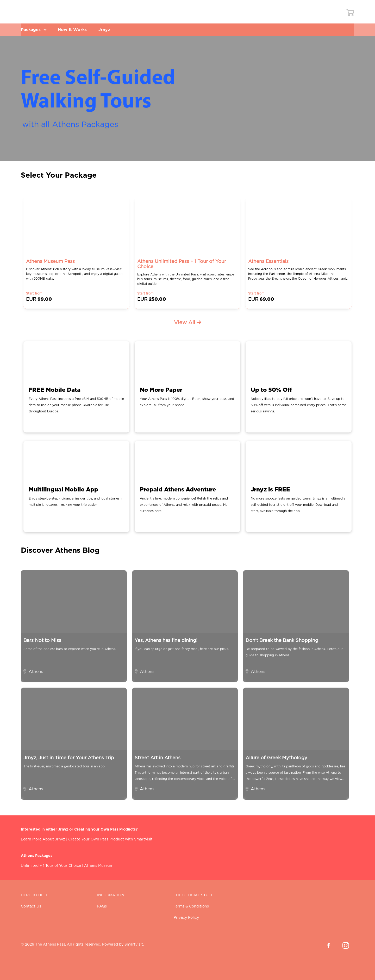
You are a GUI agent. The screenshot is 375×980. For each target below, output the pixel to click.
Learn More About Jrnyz (43, 839)
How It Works (74, 30)
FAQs (102, 906)
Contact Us (31, 906)
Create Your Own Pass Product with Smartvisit (110, 839)
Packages (34, 30)
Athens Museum (99, 866)
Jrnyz (108, 30)
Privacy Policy (186, 918)
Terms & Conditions (191, 906)
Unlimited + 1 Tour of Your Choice (51, 866)
